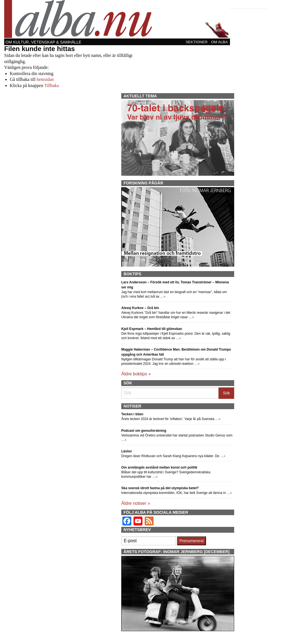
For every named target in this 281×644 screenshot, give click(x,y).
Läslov (127, 451)
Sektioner (197, 42)
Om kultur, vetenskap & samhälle (43, 42)
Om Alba (219, 42)
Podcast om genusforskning (144, 431)
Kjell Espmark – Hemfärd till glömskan (152, 329)
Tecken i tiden (132, 414)
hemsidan (45, 79)
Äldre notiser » (136, 503)
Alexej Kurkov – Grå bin (140, 308)
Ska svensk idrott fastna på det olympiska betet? (160, 488)
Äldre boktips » (136, 374)
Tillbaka (52, 85)
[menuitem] (197, 42)
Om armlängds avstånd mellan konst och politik (159, 467)
